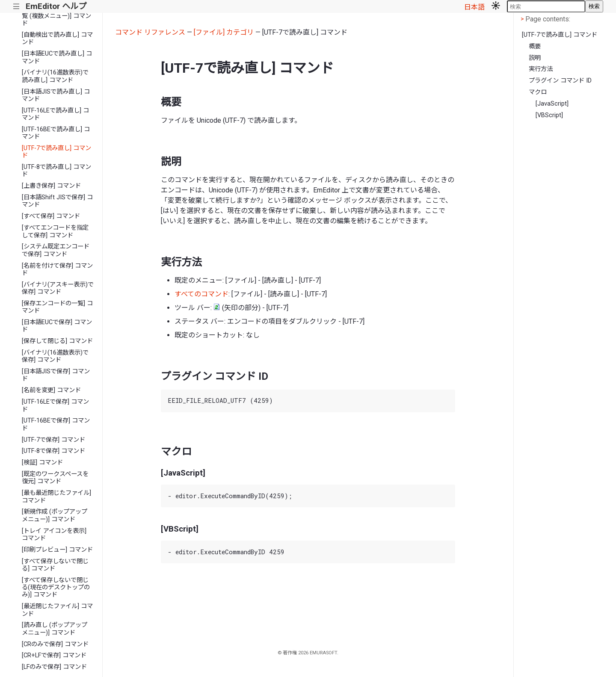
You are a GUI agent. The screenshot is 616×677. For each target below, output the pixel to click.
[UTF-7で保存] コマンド (53, 440)
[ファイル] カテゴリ (224, 32)
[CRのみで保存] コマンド (55, 644)
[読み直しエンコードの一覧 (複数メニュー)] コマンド (56, 16)
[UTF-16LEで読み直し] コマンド (55, 114)
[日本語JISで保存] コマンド (56, 375)
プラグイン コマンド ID (560, 81)
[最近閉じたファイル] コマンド (57, 610)
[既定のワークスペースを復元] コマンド (55, 478)
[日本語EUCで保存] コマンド (57, 326)
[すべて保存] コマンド (51, 216)
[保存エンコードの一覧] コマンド (57, 307)
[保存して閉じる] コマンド (57, 341)
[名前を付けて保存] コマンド (57, 269)
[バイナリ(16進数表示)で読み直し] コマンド (55, 76)
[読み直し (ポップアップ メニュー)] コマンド (55, 629)
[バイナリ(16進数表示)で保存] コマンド (55, 356)
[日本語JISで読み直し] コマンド (56, 95)
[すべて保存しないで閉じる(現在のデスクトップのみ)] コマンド (56, 588)
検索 (594, 6)
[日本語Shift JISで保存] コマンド (57, 201)
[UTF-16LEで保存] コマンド (55, 405)
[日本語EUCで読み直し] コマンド (57, 57)
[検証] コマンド (42, 463)
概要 (535, 46)
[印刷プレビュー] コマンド (57, 550)
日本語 (474, 7)
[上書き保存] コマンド (51, 186)
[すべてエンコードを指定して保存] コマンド (55, 231)
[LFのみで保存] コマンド (54, 667)
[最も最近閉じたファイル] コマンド (56, 497)
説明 (535, 58)
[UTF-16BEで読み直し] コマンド (56, 133)
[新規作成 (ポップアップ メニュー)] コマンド (55, 515)
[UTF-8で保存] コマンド (53, 451)
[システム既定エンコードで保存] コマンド (56, 250)
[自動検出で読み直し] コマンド (57, 38)
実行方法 (541, 69)
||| (16, 7)
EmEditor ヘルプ (56, 6)
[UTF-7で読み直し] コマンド (56, 152)
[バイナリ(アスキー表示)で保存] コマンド (58, 288)
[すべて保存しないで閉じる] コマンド (55, 565)
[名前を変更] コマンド (51, 390)
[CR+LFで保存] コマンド (54, 655)
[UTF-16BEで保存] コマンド (56, 424)
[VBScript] (549, 115)
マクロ (538, 92)
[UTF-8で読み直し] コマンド (56, 171)
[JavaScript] (552, 104)
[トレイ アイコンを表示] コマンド (54, 535)
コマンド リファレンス (150, 32)
